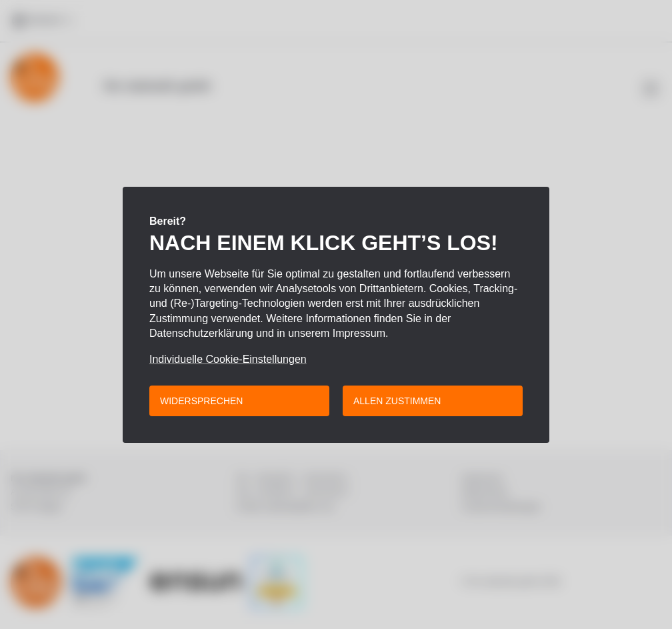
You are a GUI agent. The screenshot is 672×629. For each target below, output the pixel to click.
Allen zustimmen (397, 401)
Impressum (359, 333)
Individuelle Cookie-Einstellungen (228, 360)
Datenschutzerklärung (201, 333)
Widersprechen (201, 401)
